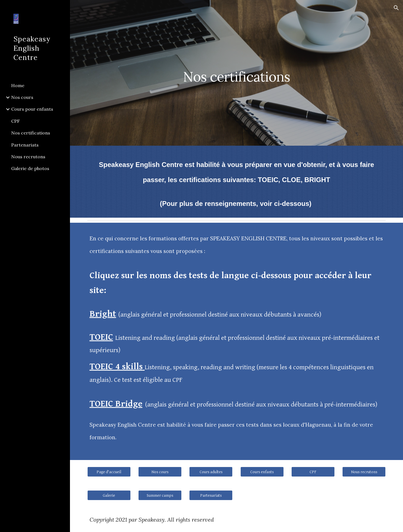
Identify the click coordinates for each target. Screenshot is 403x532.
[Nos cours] (160, 472)
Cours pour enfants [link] (32, 109)
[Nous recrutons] (364, 472)
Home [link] (18, 85)
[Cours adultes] (211, 472)
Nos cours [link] (22, 97)
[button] (396, 8)
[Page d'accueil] (109, 472)
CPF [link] (16, 121)
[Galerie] (109, 495)
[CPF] (313, 472)
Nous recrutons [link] (28, 157)
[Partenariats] (211, 495)
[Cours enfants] (262, 472)
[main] (236, 73)
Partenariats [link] (25, 145)
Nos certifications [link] (31, 133)
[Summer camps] (160, 495)
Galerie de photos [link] (30, 168)
